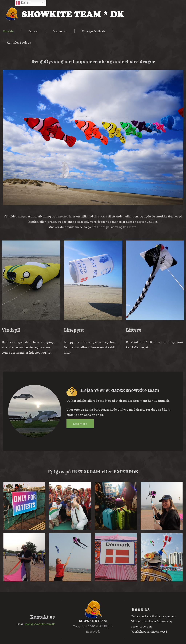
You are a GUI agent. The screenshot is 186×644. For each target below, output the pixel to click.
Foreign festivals (94, 31)
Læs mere (80, 424)
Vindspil (11, 330)
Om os (33, 31)
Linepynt (74, 330)
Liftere (134, 330)
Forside (8, 31)
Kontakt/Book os (19, 43)
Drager (57, 31)
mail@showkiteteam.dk (40, 624)
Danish (23, 3)
